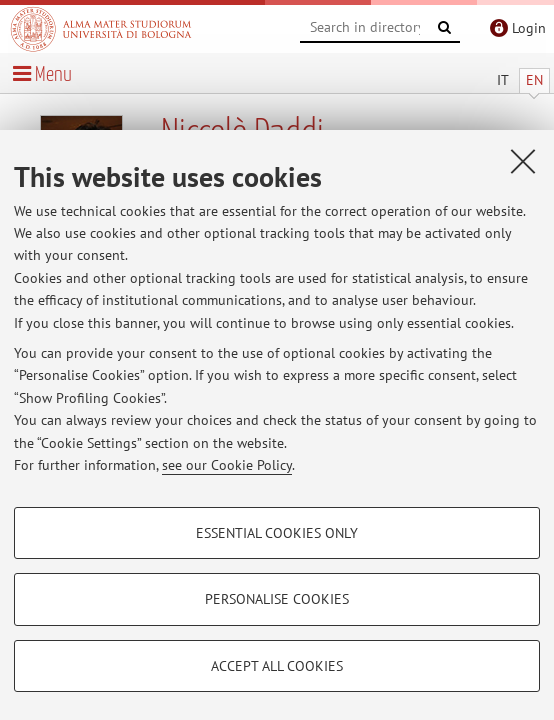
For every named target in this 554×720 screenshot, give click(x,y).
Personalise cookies (277, 599)
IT (503, 80)
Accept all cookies (277, 666)
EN (534, 80)
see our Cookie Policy (227, 465)
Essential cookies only (277, 533)
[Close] (523, 161)
